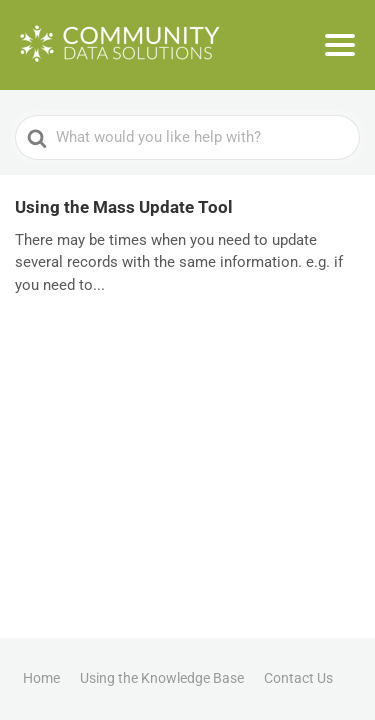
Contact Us (298, 678)
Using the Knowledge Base (162, 678)
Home (41, 678)
